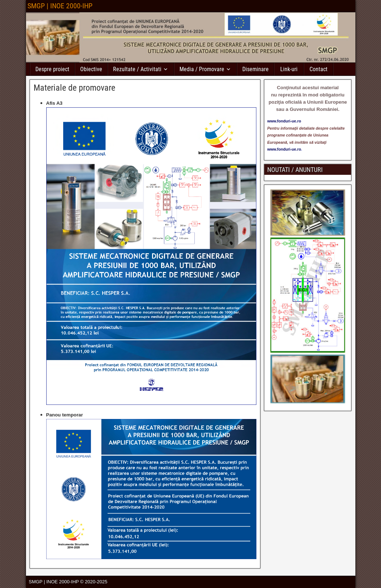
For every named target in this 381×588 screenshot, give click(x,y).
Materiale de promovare (74, 88)
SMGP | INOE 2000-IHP (60, 6)
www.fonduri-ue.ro (284, 149)
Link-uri (289, 69)
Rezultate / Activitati (137, 69)
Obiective (91, 69)
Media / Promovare (202, 69)
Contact (319, 69)
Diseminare (256, 69)
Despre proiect (52, 69)
